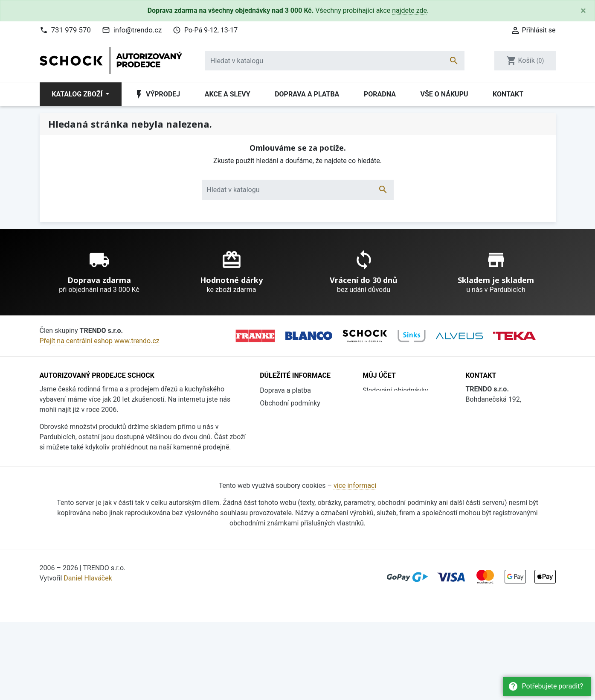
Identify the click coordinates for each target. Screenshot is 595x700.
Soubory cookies (285, 467)
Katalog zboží (78, 94)
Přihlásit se (379, 403)
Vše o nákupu (444, 94)
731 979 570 (71, 30)
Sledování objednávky (395, 390)
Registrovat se (384, 416)
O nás (268, 416)
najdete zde (409, 10)
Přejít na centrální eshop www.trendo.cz (100, 341)
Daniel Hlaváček (88, 656)
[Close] (583, 11)
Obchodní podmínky (290, 403)
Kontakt (508, 94)
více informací (355, 564)
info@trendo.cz (138, 30)
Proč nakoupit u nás (290, 429)
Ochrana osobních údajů (296, 454)
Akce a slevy (228, 94)
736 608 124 (498, 454)
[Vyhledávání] (335, 61)
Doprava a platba (307, 94)
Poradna (380, 94)
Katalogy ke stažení (289, 442)
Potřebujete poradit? (546, 686)
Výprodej (157, 94)
